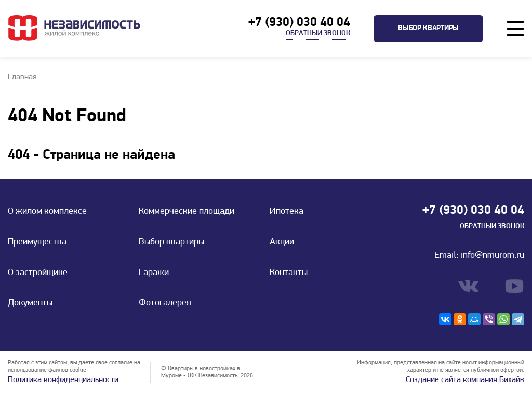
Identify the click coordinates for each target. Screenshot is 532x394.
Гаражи (154, 273)
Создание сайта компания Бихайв (465, 380)
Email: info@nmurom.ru (479, 256)
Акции (282, 242)
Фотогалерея (165, 303)
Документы (30, 303)
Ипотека (287, 212)
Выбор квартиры (428, 28)
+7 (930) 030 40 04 (299, 23)
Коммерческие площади (187, 212)
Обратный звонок (318, 33)
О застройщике (38, 273)
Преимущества (37, 242)
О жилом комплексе (47, 212)
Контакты (289, 273)
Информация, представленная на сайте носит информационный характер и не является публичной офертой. (441, 366)
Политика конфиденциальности (63, 380)
